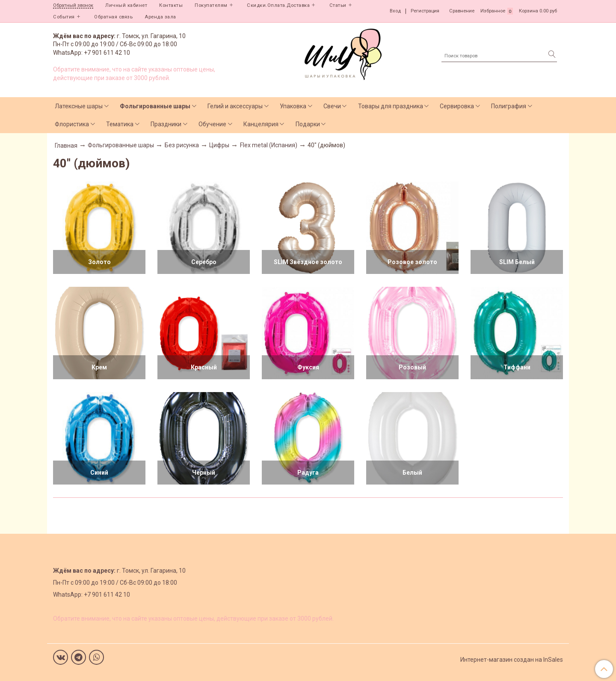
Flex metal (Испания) (269, 145)
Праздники (166, 124)
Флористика (72, 124)
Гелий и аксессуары (235, 106)
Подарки (308, 124)
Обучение (212, 124)
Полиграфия (509, 106)
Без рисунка (182, 145)
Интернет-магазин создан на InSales (512, 660)
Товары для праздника (391, 106)
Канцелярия (261, 124)
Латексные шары (79, 106)
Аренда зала (160, 17)
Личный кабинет (126, 5)
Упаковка (293, 106)
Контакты (171, 5)
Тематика (120, 124)
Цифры (219, 145)
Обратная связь (113, 17)
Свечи (332, 106)
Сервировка (457, 106)
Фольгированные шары (155, 106)
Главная (66, 146)
